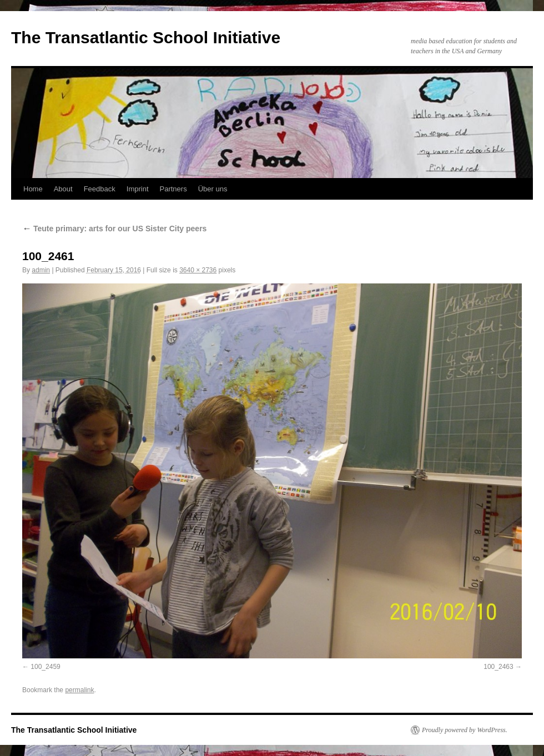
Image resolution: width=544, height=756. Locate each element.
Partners (173, 189)
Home (33, 189)
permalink (79, 690)
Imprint (138, 189)
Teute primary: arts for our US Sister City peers (114, 229)
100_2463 (498, 667)
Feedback (100, 189)
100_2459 (45, 667)
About (63, 189)
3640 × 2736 (198, 270)
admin (41, 270)
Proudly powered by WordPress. (465, 730)
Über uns (213, 189)
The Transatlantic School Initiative (146, 37)
